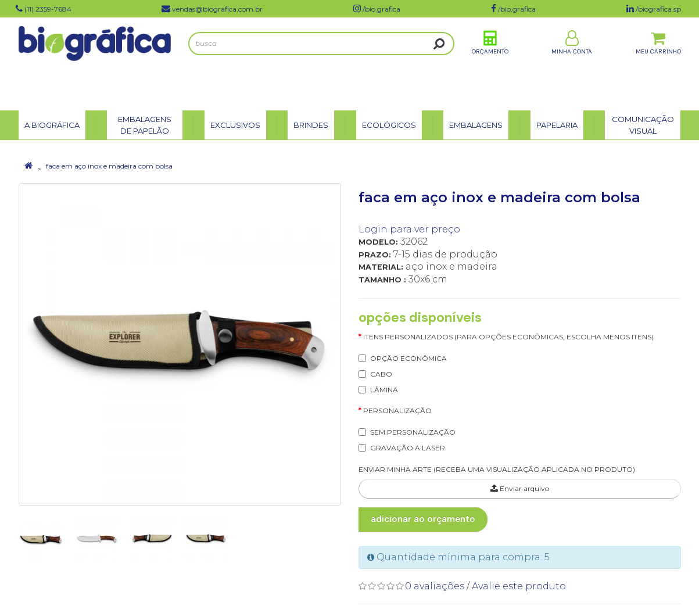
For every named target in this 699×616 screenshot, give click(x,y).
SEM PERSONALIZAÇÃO (413, 432)
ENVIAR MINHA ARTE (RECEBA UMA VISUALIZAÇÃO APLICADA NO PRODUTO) (497, 469)
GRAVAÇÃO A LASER (408, 448)
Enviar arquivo (520, 488)
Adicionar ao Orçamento (423, 519)
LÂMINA (384, 390)
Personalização (397, 411)
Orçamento (490, 63)
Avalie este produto (519, 586)
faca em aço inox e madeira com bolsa (109, 166)
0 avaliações (435, 586)
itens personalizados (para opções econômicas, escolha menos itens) (508, 337)
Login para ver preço (409, 229)
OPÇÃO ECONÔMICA (408, 358)
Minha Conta (572, 63)
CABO (381, 374)
